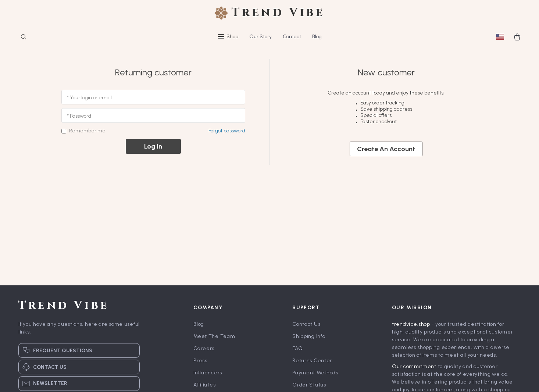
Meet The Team (214, 336)
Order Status (309, 385)
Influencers (208, 373)
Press (200, 361)
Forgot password (227, 131)
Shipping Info (309, 336)
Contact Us (306, 324)
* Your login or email (89, 98)
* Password (79, 116)
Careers (204, 348)
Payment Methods (315, 373)
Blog (317, 37)
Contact (292, 37)
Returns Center (312, 361)
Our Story (260, 37)
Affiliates (204, 385)
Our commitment (414, 366)
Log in (153, 146)
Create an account (386, 149)
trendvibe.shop (411, 324)
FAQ (297, 348)
